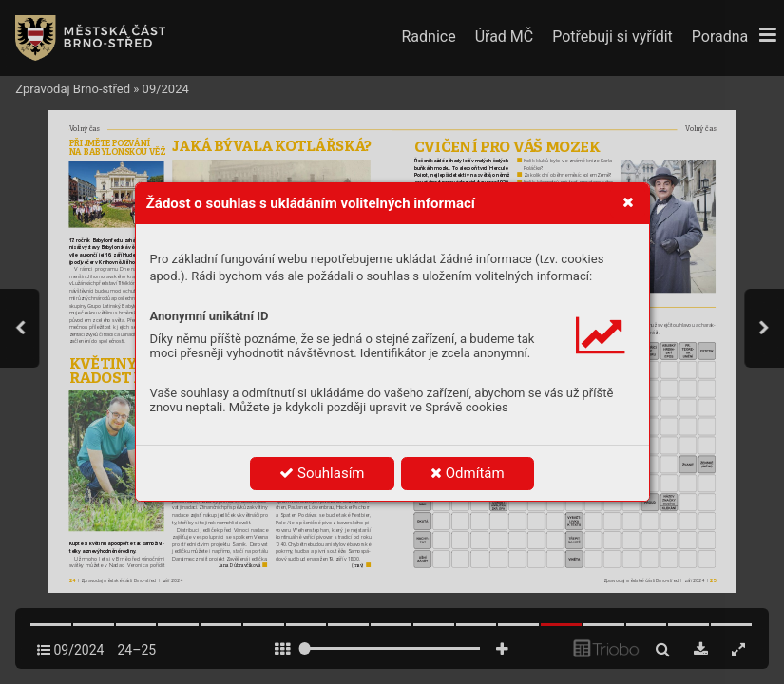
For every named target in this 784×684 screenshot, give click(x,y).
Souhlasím (322, 473)
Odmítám (468, 473)
